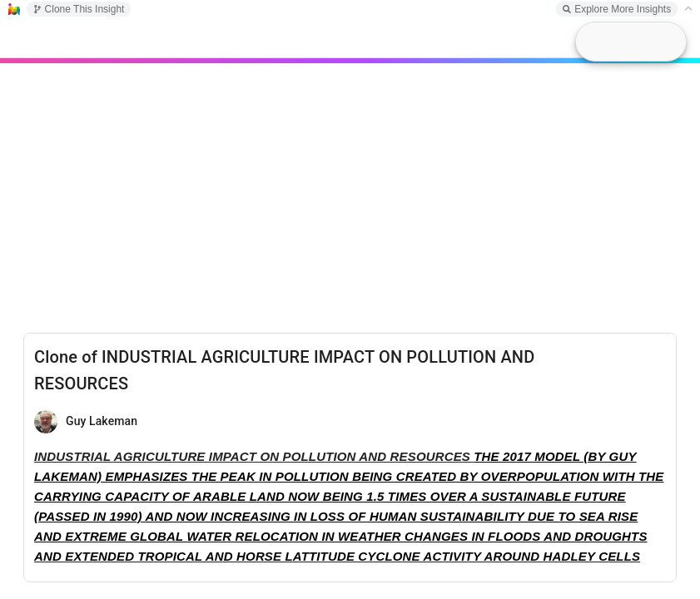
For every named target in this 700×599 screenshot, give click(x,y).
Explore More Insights (617, 9)
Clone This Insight (79, 9)
